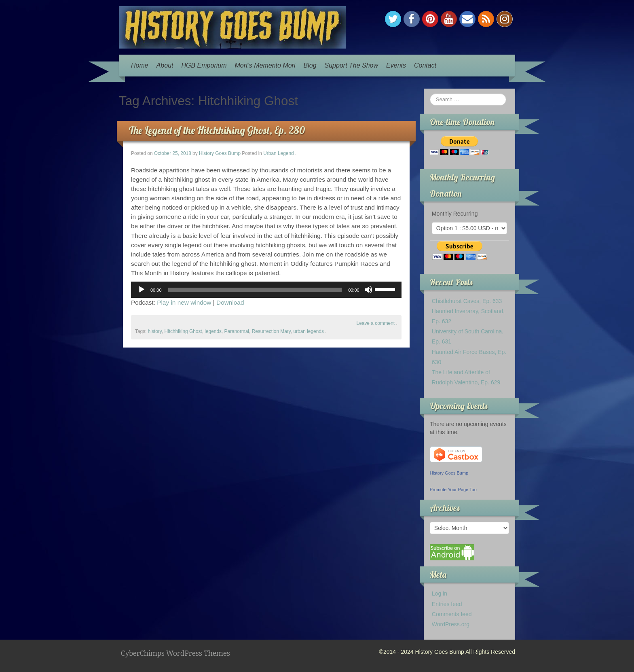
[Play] (142, 290)
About (165, 65)
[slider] (255, 290)
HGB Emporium (204, 65)
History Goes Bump (220, 153)
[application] (266, 290)
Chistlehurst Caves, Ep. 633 (467, 301)
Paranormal (237, 331)
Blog (310, 65)
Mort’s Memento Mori (265, 65)
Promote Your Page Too (453, 490)
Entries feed (447, 604)
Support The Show (352, 65)
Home (140, 65)
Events (396, 65)
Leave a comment (376, 323)
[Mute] (368, 290)
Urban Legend (278, 153)
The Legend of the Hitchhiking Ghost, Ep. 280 (217, 130)
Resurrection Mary (271, 331)
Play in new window (184, 302)
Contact (425, 65)
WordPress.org (451, 624)
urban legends (309, 331)
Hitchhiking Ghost (183, 331)
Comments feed (452, 614)
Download (230, 302)
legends (213, 331)
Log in (440, 594)
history (155, 331)
